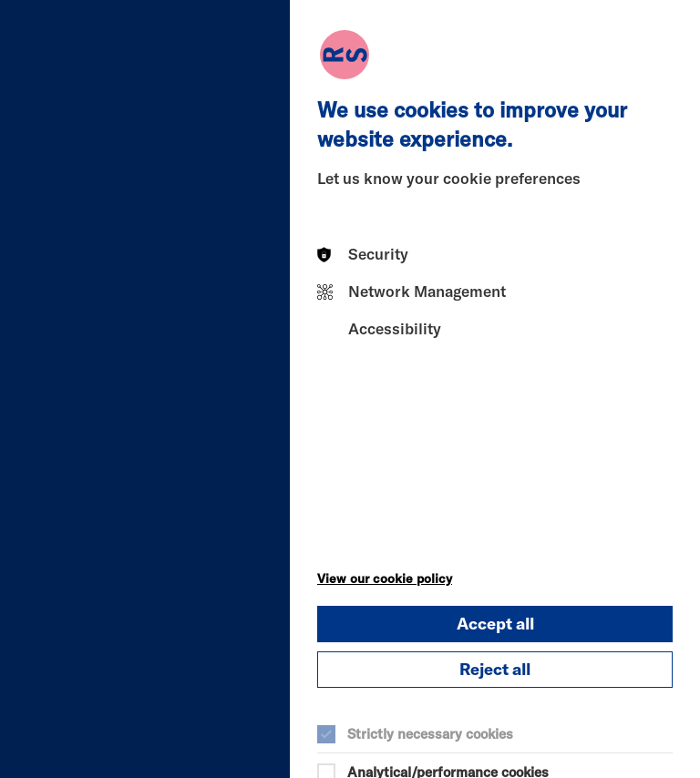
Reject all (495, 669)
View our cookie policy (385, 578)
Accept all (495, 624)
